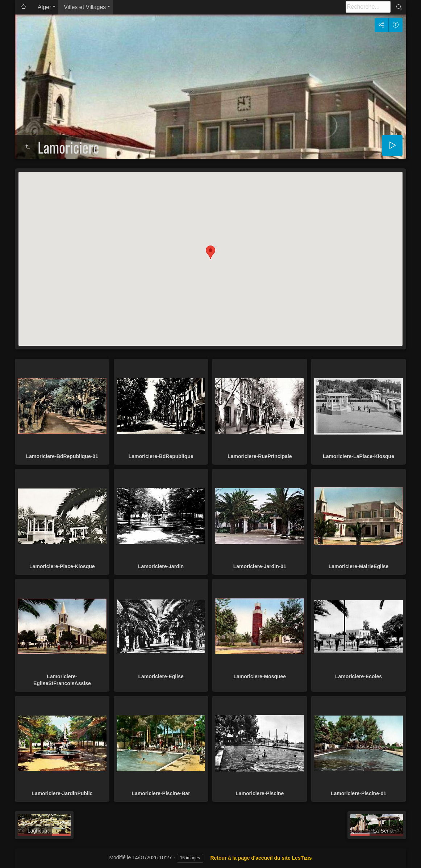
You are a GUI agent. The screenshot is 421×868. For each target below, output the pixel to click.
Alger (44, 7)
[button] (210, 252)
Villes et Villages (85, 7)
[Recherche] (368, 7)
